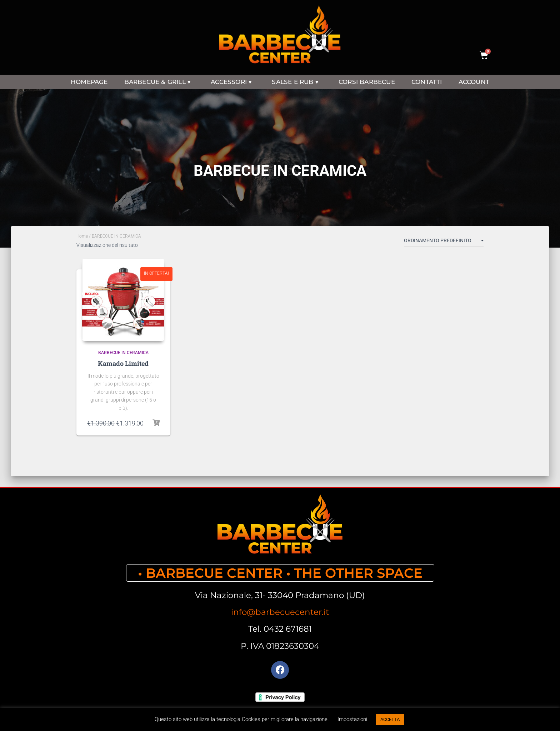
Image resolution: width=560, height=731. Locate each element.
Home (82, 236)
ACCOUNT (474, 82)
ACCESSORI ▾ (233, 82)
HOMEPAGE (89, 82)
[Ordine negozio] (444, 242)
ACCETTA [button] (390, 719)
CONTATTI (427, 82)
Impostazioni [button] (352, 719)
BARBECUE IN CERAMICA (123, 353)
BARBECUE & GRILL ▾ (159, 82)
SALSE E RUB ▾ (297, 82)
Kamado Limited (123, 363)
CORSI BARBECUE (367, 82)
